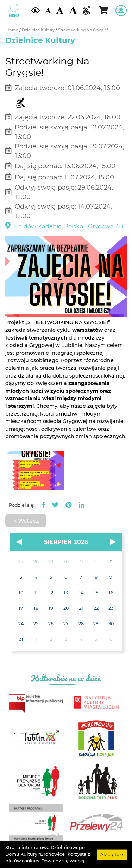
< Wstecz (26, 521)
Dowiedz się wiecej (63, 861)
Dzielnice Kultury (39, 30)
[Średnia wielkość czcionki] (60, 11)
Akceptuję (112, 854)
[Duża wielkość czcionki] (73, 11)
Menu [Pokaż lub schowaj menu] (14, 10)
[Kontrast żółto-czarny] (36, 10)
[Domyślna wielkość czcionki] (48, 11)
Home (13, 30)
